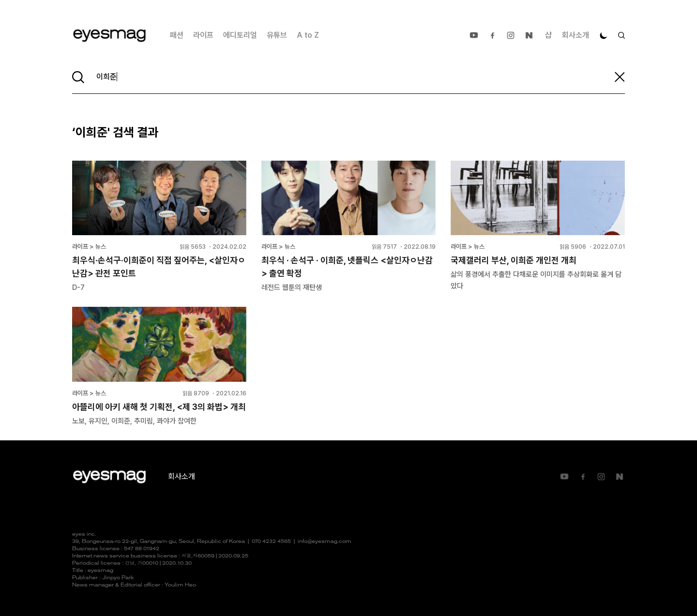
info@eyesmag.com (325, 542)
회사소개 (576, 35)
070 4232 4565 (271, 542)
